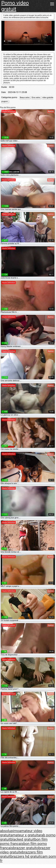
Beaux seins (25, 97)
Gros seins (36, 97)
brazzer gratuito (26, 848)
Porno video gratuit (15, 6)
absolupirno (10, 831)
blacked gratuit (22, 839)
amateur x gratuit (24, 835)
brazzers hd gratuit (25, 856)
